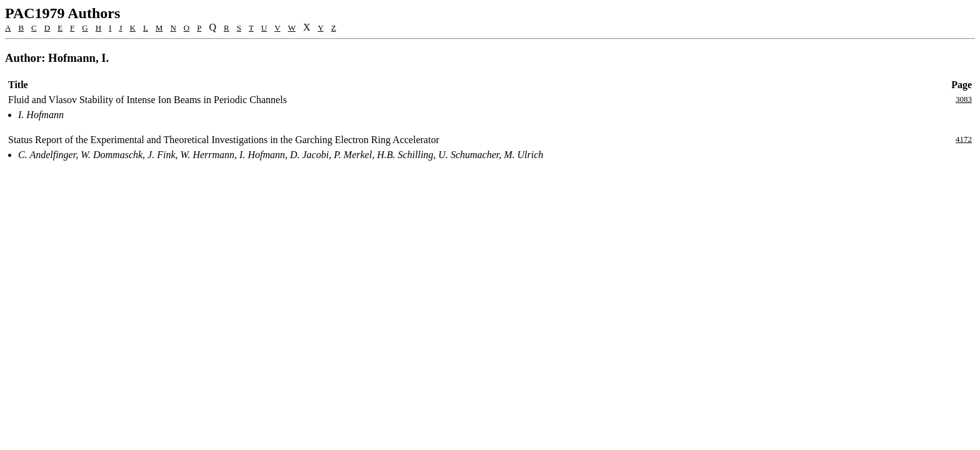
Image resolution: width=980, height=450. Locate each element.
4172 (964, 139)
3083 (964, 99)
